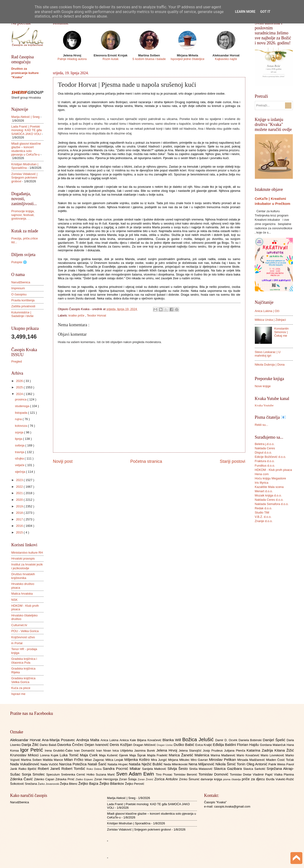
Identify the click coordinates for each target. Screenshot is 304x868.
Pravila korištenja (23, 300)
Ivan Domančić (85, 751)
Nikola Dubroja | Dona (270, 365)
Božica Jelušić (199, 739)
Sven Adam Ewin (136, 774)
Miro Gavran (200, 760)
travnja (20, 452)
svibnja (20, 445)
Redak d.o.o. (264, 508)
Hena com (262, 474)
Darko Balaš (48, 745)
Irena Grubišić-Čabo (59, 751)
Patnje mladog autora (72, 59)
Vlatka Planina (284, 774)
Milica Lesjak (115, 760)
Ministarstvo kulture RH (27, 553)
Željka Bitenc (69, 784)
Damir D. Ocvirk (227, 740)
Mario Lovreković (273, 755)
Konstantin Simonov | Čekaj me (282, 332)
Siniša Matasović (202, 769)
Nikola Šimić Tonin (231, 764)
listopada (21, 413)
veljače (20, 465)
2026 (20, 381)
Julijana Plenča (235, 751)
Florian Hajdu (248, 745)
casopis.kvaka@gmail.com (232, 806)
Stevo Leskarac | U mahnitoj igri (268, 354)
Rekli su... (262, 425)
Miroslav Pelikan (223, 760)
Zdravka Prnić (65, 779)
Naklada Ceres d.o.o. (269, 500)
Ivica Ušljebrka (123, 751)
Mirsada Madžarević (252, 760)
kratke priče (77, 315)
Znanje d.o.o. (264, 521)
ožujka (20, 458)
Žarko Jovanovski (49, 784)
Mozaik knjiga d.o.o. (268, 495)
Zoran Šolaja (128, 779)
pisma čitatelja (232, 779)
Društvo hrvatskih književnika (23, 576)
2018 (20, 513)
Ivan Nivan (104, 751)
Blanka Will (172, 740)
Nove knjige (263, 386)
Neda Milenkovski (176, 764)
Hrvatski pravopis (23, 558)
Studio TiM (262, 512)
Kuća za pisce (21, 688)
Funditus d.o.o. (265, 466)
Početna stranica (146, 461)
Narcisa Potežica (73, 764)
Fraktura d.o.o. (265, 461)
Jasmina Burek (145, 751)
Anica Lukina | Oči (267, 311)
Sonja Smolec (34, 774)
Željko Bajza (89, 783)
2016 (20, 526)
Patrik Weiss (277, 764)
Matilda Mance (53, 760)
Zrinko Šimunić (190, 779)
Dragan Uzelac (165, 745)
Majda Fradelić (158, 755)
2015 (20, 532)
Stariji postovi (232, 461)
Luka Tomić (70, 755)
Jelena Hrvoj (167, 750)
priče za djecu (254, 779)
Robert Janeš (50, 769)
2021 (20, 493)
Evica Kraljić (204, 745)
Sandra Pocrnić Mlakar (122, 769)
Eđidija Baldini (225, 745)
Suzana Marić (106, 774)
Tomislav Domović (214, 774)
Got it (265, 12)
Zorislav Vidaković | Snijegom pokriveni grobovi (24, 178)
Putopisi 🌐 (19, 262)
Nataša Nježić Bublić (146, 764)
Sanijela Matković (155, 769)
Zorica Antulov (167, 779)
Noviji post (63, 461)
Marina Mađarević (224, 755)
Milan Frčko (74, 760)
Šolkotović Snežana (24, 784)
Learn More (245, 12)
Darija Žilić (31, 745)
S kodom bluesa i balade (149, 59)
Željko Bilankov (112, 783)
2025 (20, 387)
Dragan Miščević (145, 745)
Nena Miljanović (202, 764)
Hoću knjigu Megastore (271, 478)
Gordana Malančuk (273, 745)
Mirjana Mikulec (179, 760)
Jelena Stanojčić (191, 751)
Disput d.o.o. (263, 452)
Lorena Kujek (50, 755)
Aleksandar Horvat (26, 740)
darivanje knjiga (212, 779)
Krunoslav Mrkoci (25, 755)
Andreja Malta (88, 740)
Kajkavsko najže (226, 59)
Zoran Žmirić (146, 779)
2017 (20, 519)
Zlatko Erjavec (85, 779)
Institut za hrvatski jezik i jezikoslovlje (27, 566)
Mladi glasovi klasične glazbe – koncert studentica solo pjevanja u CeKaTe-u (26, 149)
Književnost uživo (23, 637)
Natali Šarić (98, 764)
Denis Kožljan (121, 745)
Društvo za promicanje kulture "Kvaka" (25, 73)
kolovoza (21, 426)
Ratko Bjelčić (28, 769)
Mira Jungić (160, 760)
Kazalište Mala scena (269, 487)
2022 (20, 487)
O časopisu (19, 294)
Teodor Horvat (97, 315)
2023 (20, 480)
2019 (20, 506)
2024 (20, 394)
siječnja (21, 472)
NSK (14, 600)
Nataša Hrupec (118, 764)
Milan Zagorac (95, 760)
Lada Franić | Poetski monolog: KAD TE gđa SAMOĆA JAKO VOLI (27, 130)
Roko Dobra (95, 769)
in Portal (17, 643)
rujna (19, 419)
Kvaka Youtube (264, 405)
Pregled (17, 361)
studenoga (23, 406)
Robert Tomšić (74, 769)
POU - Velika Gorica (25, 631)
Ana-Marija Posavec (59, 740)
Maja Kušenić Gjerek (114, 755)
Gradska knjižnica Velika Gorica (24, 680)
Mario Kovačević (249, 755)
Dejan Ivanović (97, 745)
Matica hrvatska (22, 594)
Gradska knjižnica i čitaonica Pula (24, 661)
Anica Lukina (110, 740)
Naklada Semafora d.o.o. (272, 504)
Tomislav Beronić (186, 774)
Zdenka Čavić (22, 779)
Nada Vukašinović (25, 764)
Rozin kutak (111, 59)
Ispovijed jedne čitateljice (187, 59)
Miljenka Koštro (138, 760)
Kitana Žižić (284, 750)
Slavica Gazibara (228, 769)
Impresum (18, 288)
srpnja (20, 432)
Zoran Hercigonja (107, 779)
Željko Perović (135, 784)
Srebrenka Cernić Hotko (78, 774)
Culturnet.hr (19, 625)
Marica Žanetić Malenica (190, 755)
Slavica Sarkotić (255, 769)
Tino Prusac (165, 774)
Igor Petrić (33, 750)
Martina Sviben (32, 760)
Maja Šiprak (138, 755)
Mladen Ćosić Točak (280, 760)
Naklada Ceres (265, 448)
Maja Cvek (90, 755)
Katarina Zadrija (261, 750)
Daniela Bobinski (251, 740)
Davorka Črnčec (71, 745)
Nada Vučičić (50, 764)
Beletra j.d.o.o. (265, 444)
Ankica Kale (128, 740)
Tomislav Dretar (241, 774)
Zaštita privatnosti (23, 306)
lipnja (19, 439)
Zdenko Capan (45, 779)
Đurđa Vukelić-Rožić (280, 779)
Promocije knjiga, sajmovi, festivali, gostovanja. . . (23, 215)
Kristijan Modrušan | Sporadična (25, 166)
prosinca (21, 399)
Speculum (54, 774)
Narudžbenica (21, 282)
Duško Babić (184, 745)
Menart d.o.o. (264, 491)
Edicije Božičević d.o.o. (271, 457)
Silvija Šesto (178, 769)
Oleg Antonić (257, 764)
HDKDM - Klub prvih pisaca (273, 470)
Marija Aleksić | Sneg (26, 117)
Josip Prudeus (213, 751)
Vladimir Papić (263, 774)
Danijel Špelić (275, 740)
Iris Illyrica (262, 483)
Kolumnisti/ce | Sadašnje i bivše (23, 314)
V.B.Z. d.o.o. (263, 517)
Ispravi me (18, 694)
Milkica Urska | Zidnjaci (270, 320)
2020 (20, 500)
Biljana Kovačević (150, 740)
